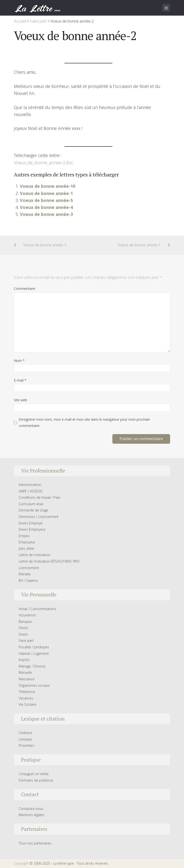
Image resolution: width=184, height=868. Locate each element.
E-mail (20, 380)
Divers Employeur (32, 529)
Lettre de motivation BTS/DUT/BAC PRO (49, 561)
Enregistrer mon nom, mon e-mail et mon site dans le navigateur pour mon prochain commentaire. (84, 422)
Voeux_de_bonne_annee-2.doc (44, 163)
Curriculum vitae (31, 504)
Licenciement (29, 568)
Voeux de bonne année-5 (46, 200)
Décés (23, 628)
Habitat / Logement (34, 653)
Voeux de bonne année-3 (46, 214)
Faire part (26, 640)
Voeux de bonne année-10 (48, 186)
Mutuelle (25, 672)
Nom (19, 361)
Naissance (27, 679)
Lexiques (26, 739)
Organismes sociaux (34, 685)
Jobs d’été (26, 549)
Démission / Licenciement (39, 517)
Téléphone (27, 692)
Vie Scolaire (28, 704)
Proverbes (26, 745)
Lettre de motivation (34, 555)
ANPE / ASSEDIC (31, 491)
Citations (26, 733)
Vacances (26, 698)
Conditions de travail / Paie (39, 497)
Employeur (27, 542)
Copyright (21, 863)
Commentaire (25, 288)
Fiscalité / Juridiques (34, 647)
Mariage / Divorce (32, 666)
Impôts (24, 660)
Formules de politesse (36, 780)
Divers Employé (31, 523)
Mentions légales (32, 815)
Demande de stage (34, 510)
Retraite (25, 574)
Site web (20, 400)
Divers (23, 634)
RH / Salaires (28, 580)
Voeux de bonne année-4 (46, 207)
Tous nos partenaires (35, 843)
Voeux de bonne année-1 (46, 193)
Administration (30, 485)
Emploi (24, 536)
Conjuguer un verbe (34, 774)
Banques (26, 622)
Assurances (27, 615)
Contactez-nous (31, 809)
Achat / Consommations (37, 609)
